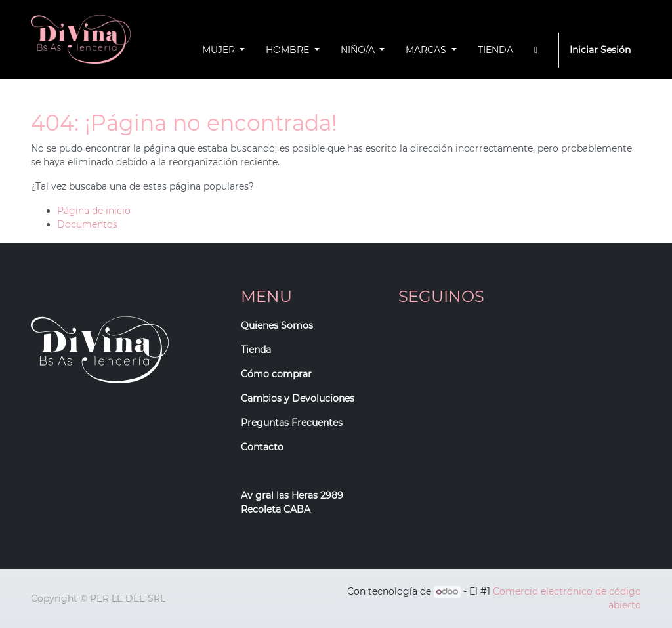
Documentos (87, 224)
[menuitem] (495, 50)
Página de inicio (94, 211)
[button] (536, 50)
